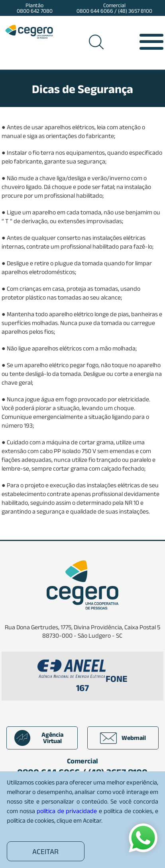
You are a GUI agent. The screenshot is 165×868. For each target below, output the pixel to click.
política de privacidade (67, 811)
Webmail (123, 738)
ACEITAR (45, 851)
